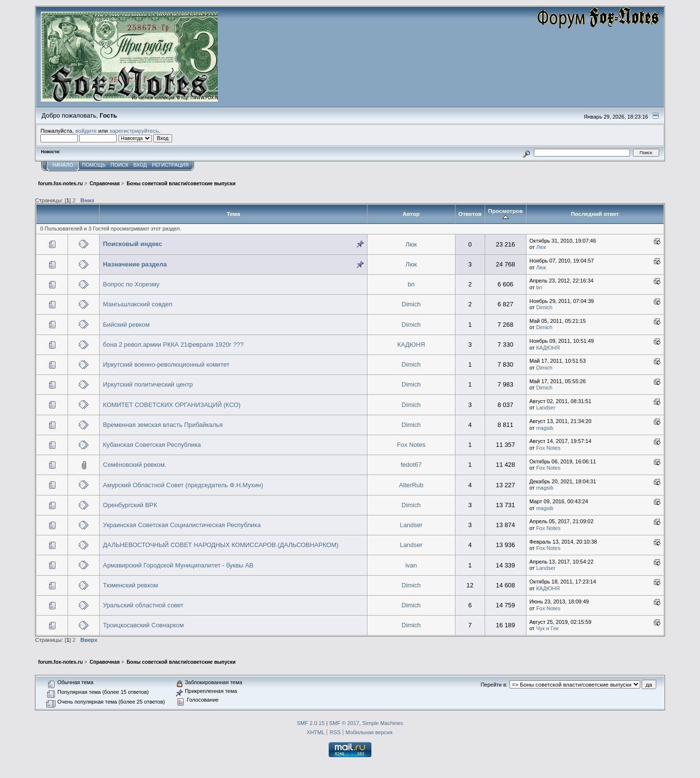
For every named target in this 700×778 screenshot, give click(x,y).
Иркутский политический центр (148, 384)
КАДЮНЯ (411, 345)
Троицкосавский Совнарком (143, 625)
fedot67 (411, 465)
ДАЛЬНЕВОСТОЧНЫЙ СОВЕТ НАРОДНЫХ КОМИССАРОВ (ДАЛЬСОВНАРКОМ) (221, 545)
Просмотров (505, 214)
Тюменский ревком (131, 585)
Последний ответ (595, 214)
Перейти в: (494, 685)
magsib (545, 428)
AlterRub (411, 485)
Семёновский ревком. (135, 465)
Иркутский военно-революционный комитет (166, 364)
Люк (411, 244)
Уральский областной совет (143, 605)
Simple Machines (383, 723)
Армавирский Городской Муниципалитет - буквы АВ (178, 565)
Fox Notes (411, 445)
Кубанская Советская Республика (152, 445)
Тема (233, 214)
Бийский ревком (126, 325)
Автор (411, 214)
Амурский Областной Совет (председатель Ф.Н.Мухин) (183, 485)
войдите (86, 131)
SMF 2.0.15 (311, 723)
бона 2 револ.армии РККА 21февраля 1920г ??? (173, 345)
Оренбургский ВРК (130, 505)
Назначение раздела (135, 264)
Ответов (470, 214)
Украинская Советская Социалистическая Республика (182, 525)
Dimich (411, 304)
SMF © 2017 (344, 723)
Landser (546, 407)
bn (411, 284)
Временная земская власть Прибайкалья (163, 425)
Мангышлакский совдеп (138, 304)
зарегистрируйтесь (134, 131)
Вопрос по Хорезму (131, 284)
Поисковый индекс (133, 244)
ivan (411, 565)
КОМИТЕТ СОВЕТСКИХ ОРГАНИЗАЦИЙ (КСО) (172, 405)
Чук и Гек (547, 628)
